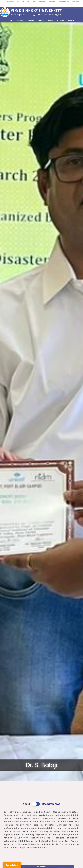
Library (31, 2)
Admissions (41, 21)
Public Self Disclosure (6, 2)
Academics (31, 21)
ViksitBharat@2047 (69, 5)
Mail (19, 2)
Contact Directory (75, 2)
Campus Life (61, 21)
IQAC (14, 2)
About (11, 21)
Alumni (25, 2)
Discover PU (71, 21)
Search (77, 5)
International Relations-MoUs (63, 2)
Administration (20, 21)
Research (51, 21)
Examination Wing (50, 2)
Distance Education (39, 2)
